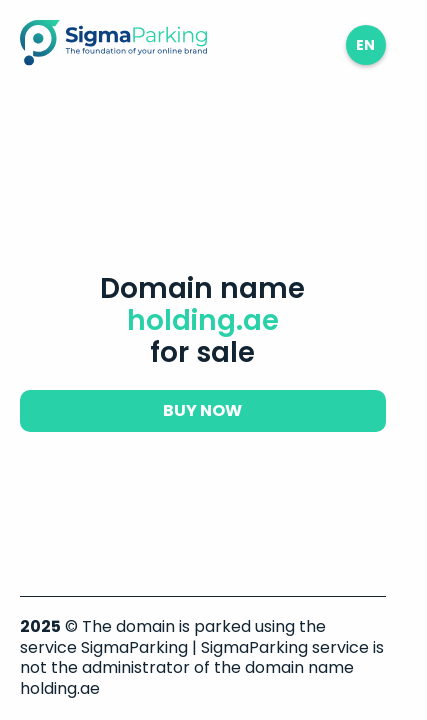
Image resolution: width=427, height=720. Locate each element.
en (365, 45)
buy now (202, 410)
